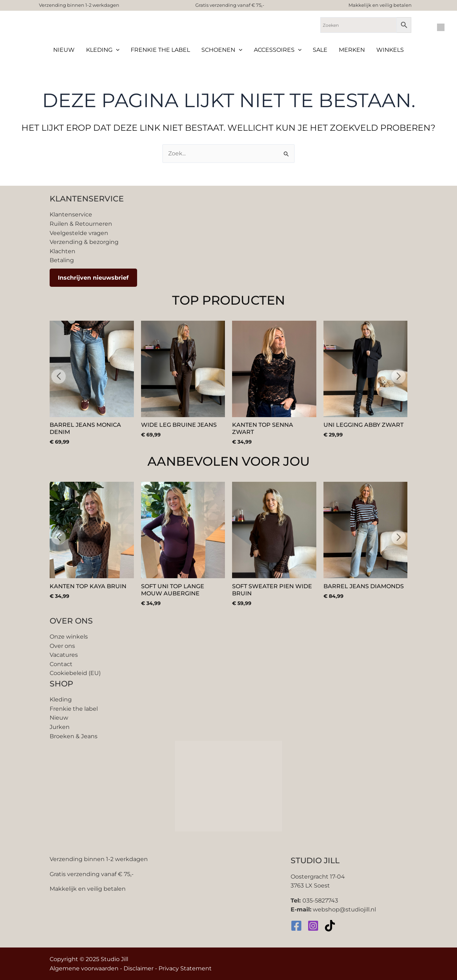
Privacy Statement (185, 968)
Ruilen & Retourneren (81, 224)
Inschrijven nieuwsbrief (93, 278)
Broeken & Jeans (74, 736)
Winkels (390, 50)
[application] (116, 50)
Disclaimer (139, 968)
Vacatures (64, 655)
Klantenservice (71, 214)
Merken (352, 50)
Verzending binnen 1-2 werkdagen (79, 5)
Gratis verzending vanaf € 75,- (230, 5)
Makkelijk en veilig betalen (380, 5)
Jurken (60, 727)
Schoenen (222, 50)
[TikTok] (330, 926)
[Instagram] (313, 926)
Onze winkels (69, 637)
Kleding (103, 50)
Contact (61, 664)
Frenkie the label (160, 50)
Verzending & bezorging (84, 242)
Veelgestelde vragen (79, 233)
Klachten (62, 251)
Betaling (62, 260)
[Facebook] (296, 926)
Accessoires (278, 50)
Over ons (62, 646)
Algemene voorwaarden (84, 968)
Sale (320, 50)
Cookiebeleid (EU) (75, 673)
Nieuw (64, 50)
